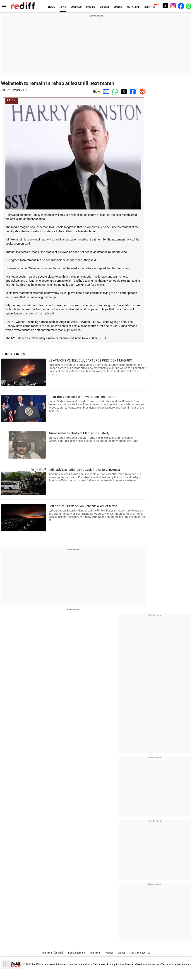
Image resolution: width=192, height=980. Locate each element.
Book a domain (77, 953)
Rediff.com (38, 965)
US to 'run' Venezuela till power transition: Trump (97, 404)
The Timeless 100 (140, 953)
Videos (122, 953)
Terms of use (169, 965)
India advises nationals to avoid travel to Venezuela (97, 475)
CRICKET (104, 7)
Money (109, 953)
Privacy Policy (115, 965)
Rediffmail (95, 953)
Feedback (142, 965)
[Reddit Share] (141, 92)
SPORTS (118, 7)
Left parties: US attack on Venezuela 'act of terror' (97, 513)
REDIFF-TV (150, 7)
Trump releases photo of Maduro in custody (97, 437)
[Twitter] (165, 6)
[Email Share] (105, 92)
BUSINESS (76, 7)
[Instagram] (173, 6)
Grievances (185, 965)
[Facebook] (181, 6)
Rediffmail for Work (53, 953)
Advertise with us (81, 965)
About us (154, 965)
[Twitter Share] (123, 92)
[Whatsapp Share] (114, 92)
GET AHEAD (133, 7)
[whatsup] (189, 6)
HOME (52, 7)
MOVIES (91, 7)
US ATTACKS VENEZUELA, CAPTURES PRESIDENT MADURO (97, 367)
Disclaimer (99, 965)
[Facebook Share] (132, 92)
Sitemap (130, 965)
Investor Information (58, 965)
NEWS (63, 7)
